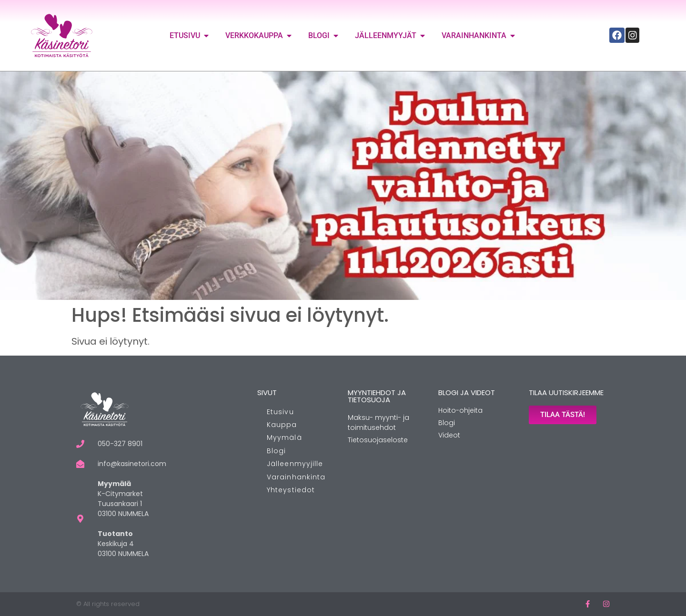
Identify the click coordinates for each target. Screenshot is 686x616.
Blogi (277, 451)
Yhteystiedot (291, 490)
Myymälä (284, 437)
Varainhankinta (296, 477)
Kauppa (282, 425)
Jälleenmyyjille (295, 464)
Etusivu (280, 412)
